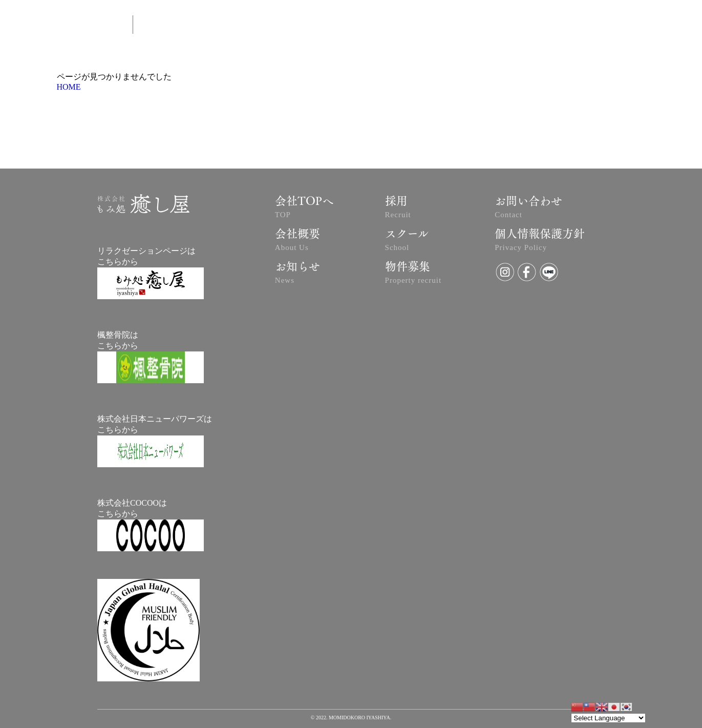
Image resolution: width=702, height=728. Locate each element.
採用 (398, 209)
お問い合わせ (528, 209)
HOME (69, 87)
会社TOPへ (304, 209)
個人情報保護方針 (540, 241)
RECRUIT (620, 26)
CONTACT (492, 26)
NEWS (443, 26)
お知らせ (297, 274)
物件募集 (413, 274)
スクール (407, 241)
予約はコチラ (390, 26)
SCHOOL (544, 26)
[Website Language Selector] (608, 718)
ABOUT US (331, 26)
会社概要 (297, 241)
